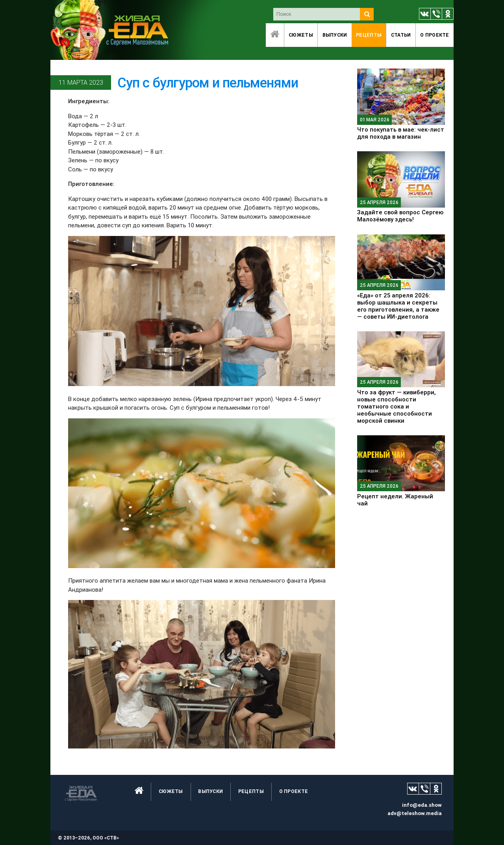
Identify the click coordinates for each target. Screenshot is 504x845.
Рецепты (369, 35)
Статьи (401, 35)
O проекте (435, 35)
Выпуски (335, 35)
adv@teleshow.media (415, 813)
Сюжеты (301, 35)
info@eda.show (422, 805)
